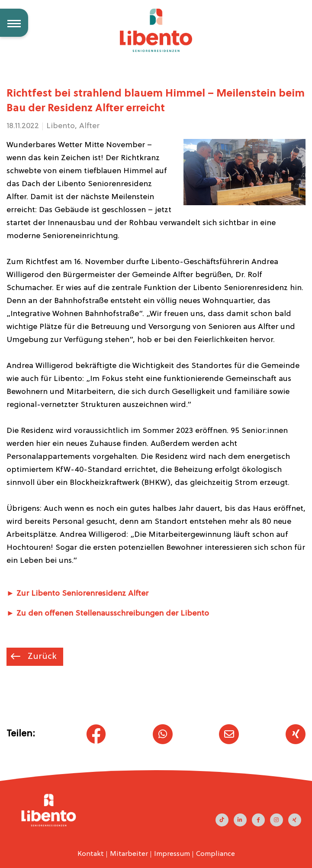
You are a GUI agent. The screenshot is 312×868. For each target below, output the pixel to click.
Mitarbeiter (129, 854)
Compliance (216, 854)
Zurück (41, 657)
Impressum (172, 854)
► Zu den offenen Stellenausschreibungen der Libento (108, 614)
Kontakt (91, 854)
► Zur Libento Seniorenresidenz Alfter (77, 594)
